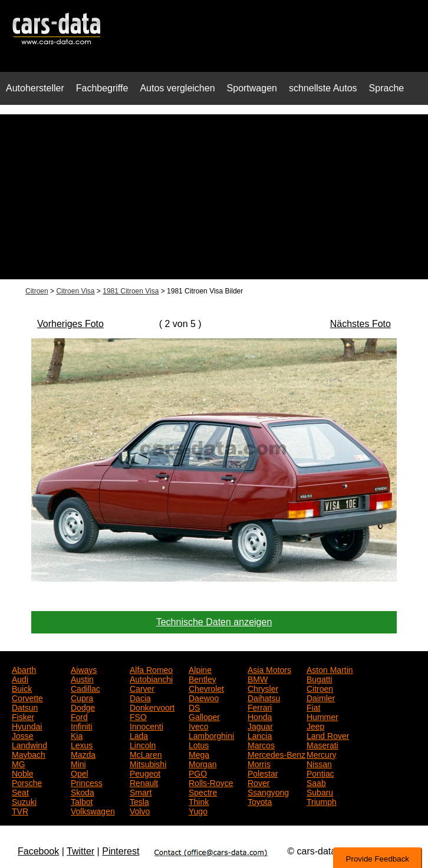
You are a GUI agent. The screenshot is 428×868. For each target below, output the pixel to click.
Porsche (27, 782)
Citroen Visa (75, 291)
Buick (22, 688)
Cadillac (85, 688)
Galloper (204, 716)
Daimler (321, 697)
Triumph (322, 801)
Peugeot (145, 773)
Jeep (315, 725)
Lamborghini (211, 735)
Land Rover (328, 735)
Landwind (29, 744)
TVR (20, 810)
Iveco (198, 725)
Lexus (82, 744)
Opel (80, 773)
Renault (144, 782)
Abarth (24, 669)
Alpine (200, 669)
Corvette (27, 697)
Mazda (83, 754)
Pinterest (121, 851)
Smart (141, 791)
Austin (82, 678)
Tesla (139, 801)
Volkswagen (93, 810)
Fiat (313, 707)
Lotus (199, 744)
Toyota (260, 801)
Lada (139, 735)
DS (194, 707)
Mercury (322, 754)
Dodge (83, 707)
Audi (20, 678)
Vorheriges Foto (70, 324)
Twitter (80, 851)
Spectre (203, 791)
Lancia (260, 735)
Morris (259, 763)
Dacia (140, 697)
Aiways (84, 669)
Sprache (387, 88)
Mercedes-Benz (276, 754)
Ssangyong (268, 791)
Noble (23, 773)
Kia (77, 735)
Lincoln (143, 744)
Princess (87, 782)
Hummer (322, 716)
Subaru (320, 791)
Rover (259, 782)
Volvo (140, 810)
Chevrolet (206, 688)
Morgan (203, 763)
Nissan (319, 763)
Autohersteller (35, 88)
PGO (198, 773)
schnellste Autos (323, 88)
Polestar (263, 773)
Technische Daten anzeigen (214, 622)
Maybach (29, 754)
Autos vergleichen (177, 88)
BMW (258, 678)
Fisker (23, 716)
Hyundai (27, 725)
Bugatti (320, 678)
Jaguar (260, 725)
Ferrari (260, 707)
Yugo (198, 810)
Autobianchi (151, 678)
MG (19, 763)
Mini (78, 763)
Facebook (38, 851)
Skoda (83, 791)
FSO (138, 716)
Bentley (203, 678)
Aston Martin (330, 669)
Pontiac (320, 773)
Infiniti (82, 725)
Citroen (37, 291)
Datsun (25, 707)
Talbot (82, 801)
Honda (260, 716)
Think (199, 801)
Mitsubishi (148, 763)
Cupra (82, 697)
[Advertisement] (214, 197)
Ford (79, 716)
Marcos (261, 744)
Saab (316, 782)
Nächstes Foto (360, 324)
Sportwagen (252, 88)
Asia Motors (269, 669)
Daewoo (204, 697)
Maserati (322, 744)
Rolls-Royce (211, 782)
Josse (23, 735)
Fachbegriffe (102, 88)
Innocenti (146, 725)
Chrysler (263, 688)
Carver (142, 688)
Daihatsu (264, 697)
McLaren (146, 754)
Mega (199, 754)
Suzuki (24, 801)
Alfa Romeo (151, 669)
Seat (20, 791)
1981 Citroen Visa (131, 291)
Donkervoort (152, 707)
